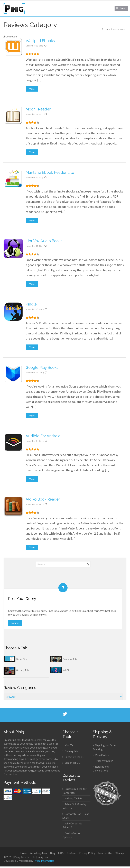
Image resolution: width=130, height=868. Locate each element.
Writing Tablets (73, 798)
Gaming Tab (22, 670)
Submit (15, 623)
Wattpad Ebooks (40, 41)
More (32, 89)
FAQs (61, 853)
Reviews (72, 853)
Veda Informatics (45, 861)
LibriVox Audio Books (44, 241)
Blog (53, 853)
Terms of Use (105, 853)
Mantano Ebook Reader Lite (50, 172)
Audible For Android (43, 436)
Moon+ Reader (38, 109)
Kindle (31, 304)
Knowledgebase (39, 853)
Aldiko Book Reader (43, 499)
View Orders (102, 755)
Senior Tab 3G (73, 763)
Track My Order (104, 761)
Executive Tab (70, 659)
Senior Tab (22, 659)
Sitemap (119, 853)
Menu (123, 8)
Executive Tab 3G (75, 757)
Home (24, 853)
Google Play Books (42, 367)
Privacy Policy (87, 853)
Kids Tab (67, 670)
